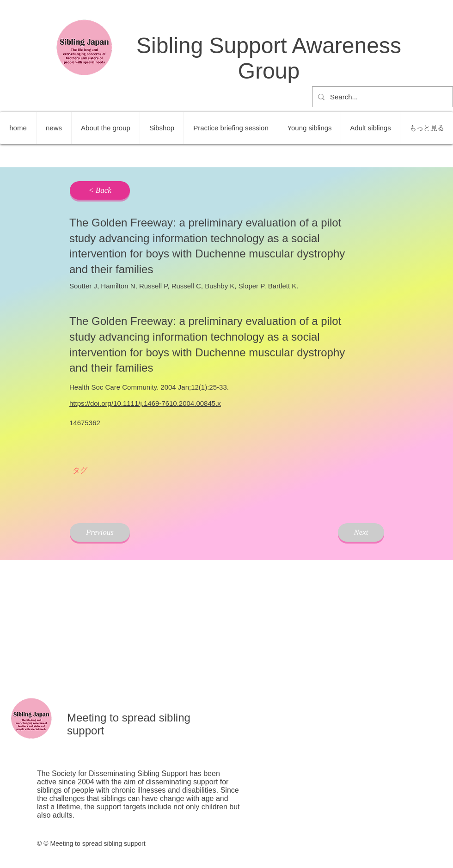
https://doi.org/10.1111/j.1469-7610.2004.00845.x (145, 403)
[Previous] (100, 532)
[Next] (361, 532)
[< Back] (100, 190)
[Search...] (382, 97)
